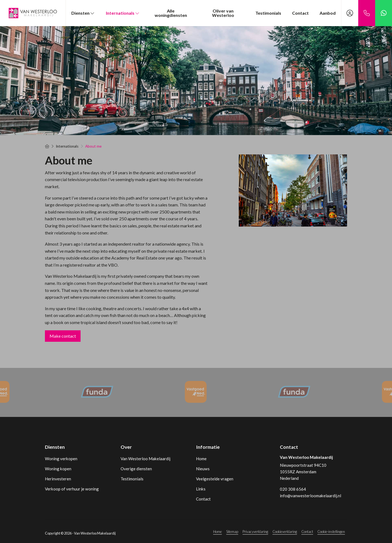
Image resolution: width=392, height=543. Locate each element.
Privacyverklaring (255, 532)
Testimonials (268, 13)
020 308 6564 (293, 489)
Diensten (83, 13)
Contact (300, 13)
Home (218, 532)
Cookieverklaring (285, 532)
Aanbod (328, 13)
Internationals (123, 13)
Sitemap (232, 532)
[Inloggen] (350, 13)
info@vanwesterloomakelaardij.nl (310, 496)
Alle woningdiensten (171, 13)
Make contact (63, 336)
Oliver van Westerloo (223, 13)
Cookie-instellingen (331, 532)
